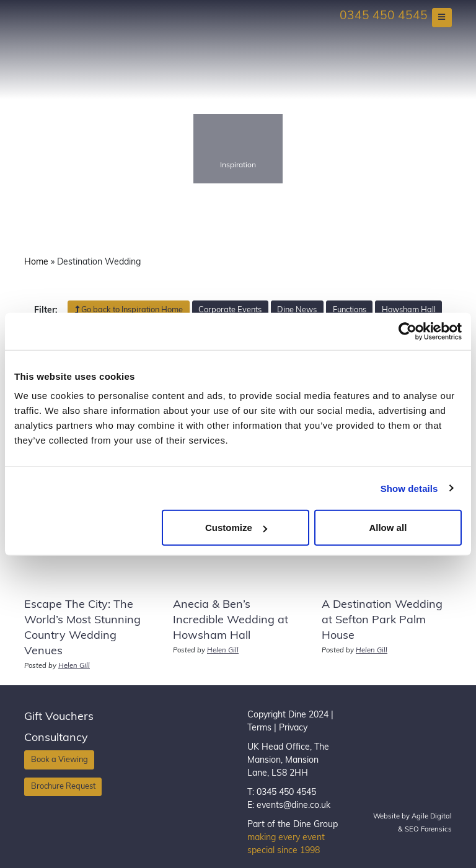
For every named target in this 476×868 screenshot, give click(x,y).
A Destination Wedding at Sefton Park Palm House (382, 620)
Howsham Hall (409, 310)
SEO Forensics (428, 830)
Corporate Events (230, 310)
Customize (236, 528)
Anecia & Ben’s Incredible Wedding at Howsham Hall (231, 620)
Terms (259, 728)
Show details (409, 488)
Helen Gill (74, 666)
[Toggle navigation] (442, 18)
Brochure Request (63, 787)
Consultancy (56, 738)
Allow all (388, 528)
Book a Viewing (59, 760)
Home (36, 262)
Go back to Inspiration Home (129, 310)
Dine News (297, 310)
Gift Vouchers (59, 717)
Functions (350, 310)
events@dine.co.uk (293, 806)
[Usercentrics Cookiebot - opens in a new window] (408, 331)
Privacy (293, 728)
